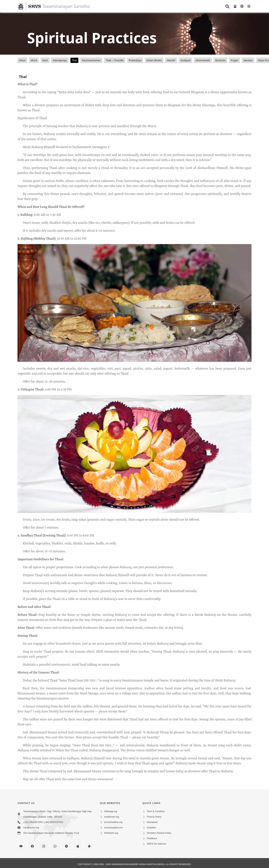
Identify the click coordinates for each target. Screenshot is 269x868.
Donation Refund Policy (159, 833)
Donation (151, 828)
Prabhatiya (135, 60)
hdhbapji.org (111, 811)
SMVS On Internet (156, 844)
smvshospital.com (113, 828)
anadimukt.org (112, 817)
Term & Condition (156, 811)
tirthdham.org (111, 833)
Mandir (171, 60)
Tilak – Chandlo (115, 60)
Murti (34, 60)
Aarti (45, 60)
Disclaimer (152, 822)
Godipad (185, 60)
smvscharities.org (113, 822)
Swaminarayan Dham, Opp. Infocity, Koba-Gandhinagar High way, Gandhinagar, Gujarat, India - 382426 (58, 814)
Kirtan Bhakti (154, 60)
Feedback (152, 838)
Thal (74, 60)
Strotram (220, 60)
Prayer (235, 60)
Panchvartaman (91, 60)
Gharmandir (203, 60)
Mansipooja (60, 60)
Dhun (22, 60)
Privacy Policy (154, 817)
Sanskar (248, 60)
